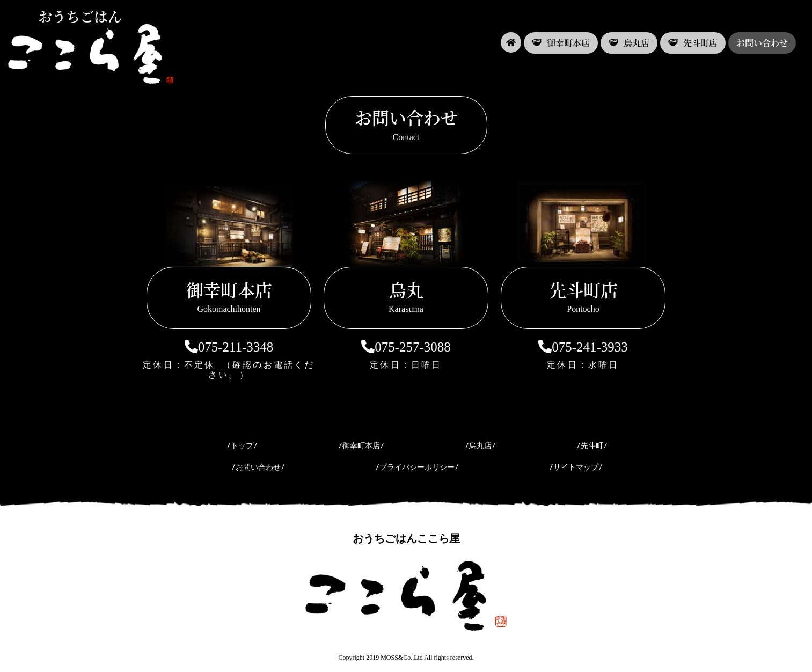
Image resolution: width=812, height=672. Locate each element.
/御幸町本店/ (361, 445)
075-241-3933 (583, 347)
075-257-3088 (406, 347)
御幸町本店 (561, 43)
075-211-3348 (229, 347)
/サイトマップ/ (576, 467)
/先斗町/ (592, 445)
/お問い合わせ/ (258, 467)
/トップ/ (242, 445)
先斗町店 (693, 43)
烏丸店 (629, 43)
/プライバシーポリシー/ (417, 467)
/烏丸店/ (480, 445)
